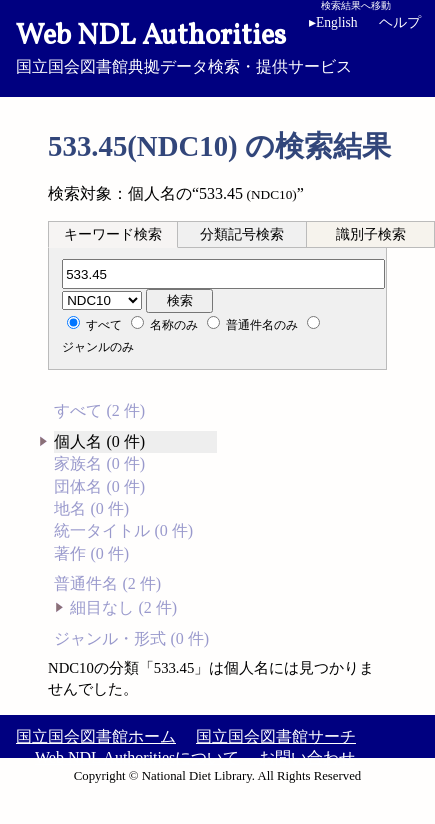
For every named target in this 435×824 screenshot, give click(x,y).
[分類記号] (223, 274)
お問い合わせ (307, 757)
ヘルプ (400, 22)
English (333, 22)
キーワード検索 (113, 234)
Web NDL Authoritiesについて (137, 757)
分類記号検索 (242, 234)
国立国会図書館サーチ (276, 736)
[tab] (113, 234)
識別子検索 (371, 234)
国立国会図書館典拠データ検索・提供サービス (217, 46)
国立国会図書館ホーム (96, 736)
